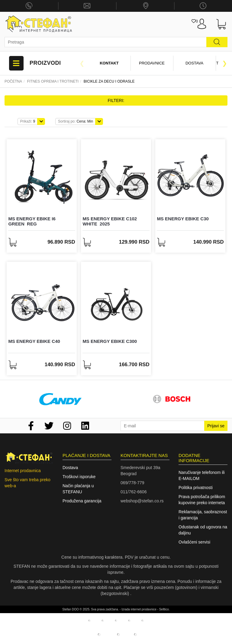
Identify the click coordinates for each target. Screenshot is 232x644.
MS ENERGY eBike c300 (110, 341)
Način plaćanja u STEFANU (78, 489)
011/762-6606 (134, 492)
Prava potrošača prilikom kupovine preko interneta (202, 500)
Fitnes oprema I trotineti (53, 81)
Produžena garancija (82, 501)
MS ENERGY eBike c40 (34, 341)
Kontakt (109, 63)
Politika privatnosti (196, 488)
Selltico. (164, 609)
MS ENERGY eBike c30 (183, 219)
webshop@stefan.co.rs (142, 501)
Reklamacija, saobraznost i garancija (203, 515)
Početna (13, 81)
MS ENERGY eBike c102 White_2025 (110, 221)
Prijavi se (216, 426)
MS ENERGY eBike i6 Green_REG (32, 221)
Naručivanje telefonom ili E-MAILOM (202, 475)
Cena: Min (76, 121)
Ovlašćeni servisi (194, 542)
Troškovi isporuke (79, 477)
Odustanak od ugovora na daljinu (203, 530)
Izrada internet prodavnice (139, 609)
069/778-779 (132, 483)
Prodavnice (152, 63)
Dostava (194, 63)
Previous (82, 63)
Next (224, 63)
